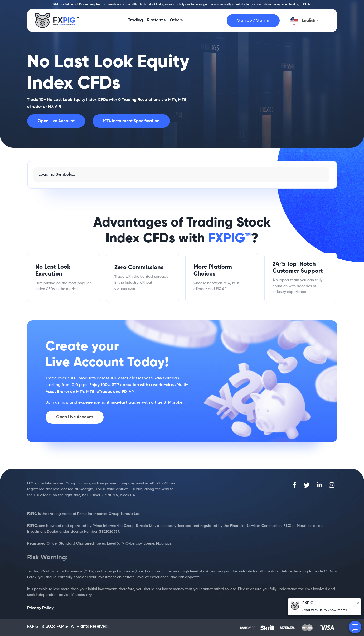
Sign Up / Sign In (253, 21)
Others (176, 22)
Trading (135, 22)
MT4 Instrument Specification (131, 121)
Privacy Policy (40, 608)
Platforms (156, 22)
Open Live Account (56, 121)
